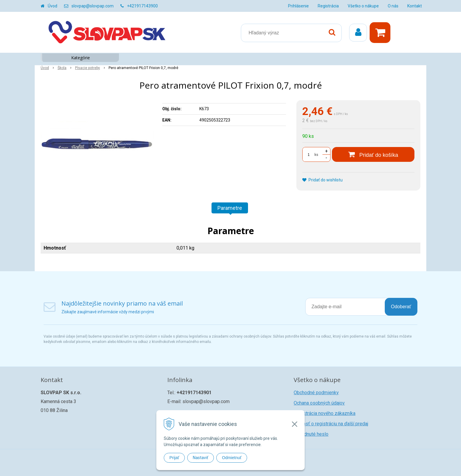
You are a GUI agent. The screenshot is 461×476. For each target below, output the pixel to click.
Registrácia (328, 6)
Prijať (174, 458)
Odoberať (401, 307)
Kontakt (415, 6)
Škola (62, 68)
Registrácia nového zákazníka (325, 413)
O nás (393, 6)
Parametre (230, 208)
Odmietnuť (232, 458)
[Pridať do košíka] (373, 154)
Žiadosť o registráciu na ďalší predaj (331, 424)
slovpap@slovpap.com (93, 6)
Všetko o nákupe (363, 6)
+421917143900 (142, 6)
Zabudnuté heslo (311, 434)
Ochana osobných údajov (319, 403)
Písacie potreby (88, 68)
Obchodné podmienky (316, 393)
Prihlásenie (298, 6)
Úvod (53, 6)
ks (316, 155)
